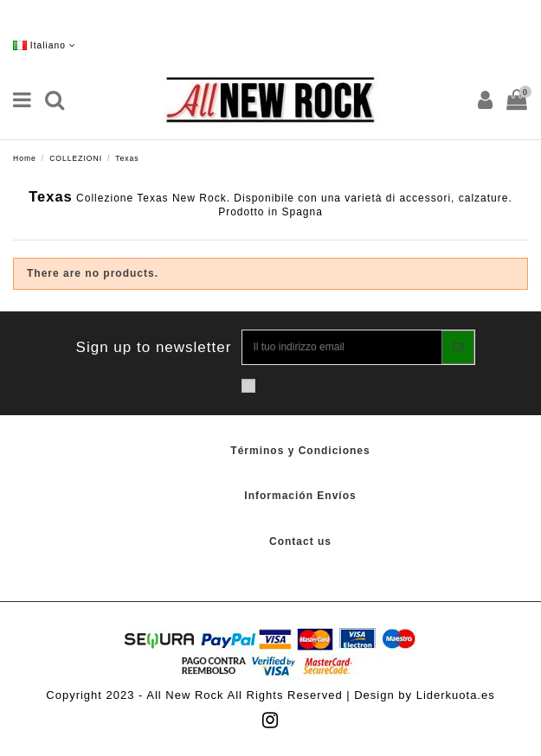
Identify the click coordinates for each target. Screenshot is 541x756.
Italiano (45, 45)
